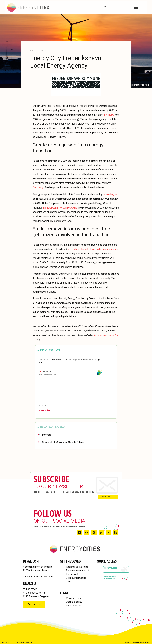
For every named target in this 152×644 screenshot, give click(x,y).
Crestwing (38, 187)
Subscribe (105, 497)
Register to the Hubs (77, 567)
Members (42, 50)
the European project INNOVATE (60, 208)
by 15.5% (109, 115)
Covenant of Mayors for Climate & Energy (64, 442)
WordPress (138, 643)
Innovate (47, 435)
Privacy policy (74, 598)
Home (32, 50)
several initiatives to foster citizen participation (93, 249)
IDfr (148, 643)
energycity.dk (45, 410)
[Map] (76, 391)
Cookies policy (74, 602)
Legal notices (73, 606)
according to (110, 194)
